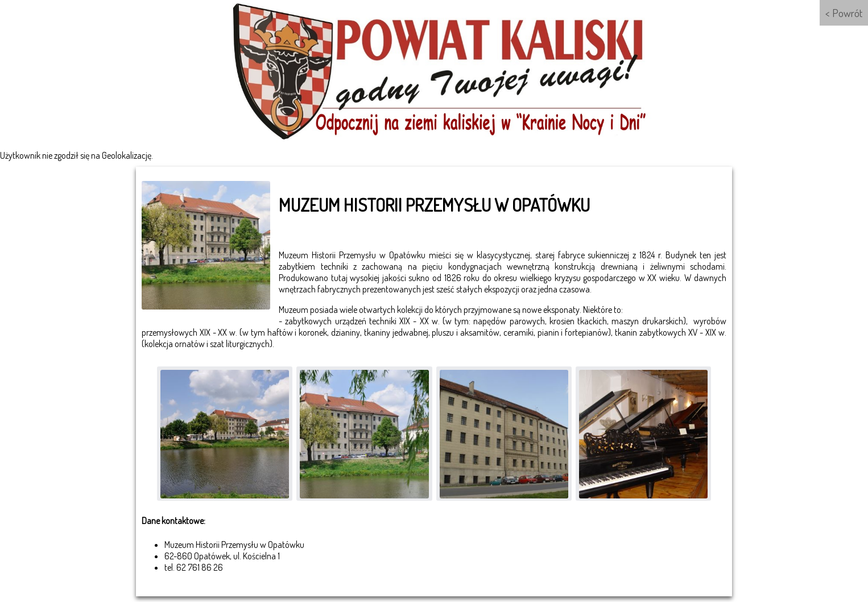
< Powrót (844, 13)
